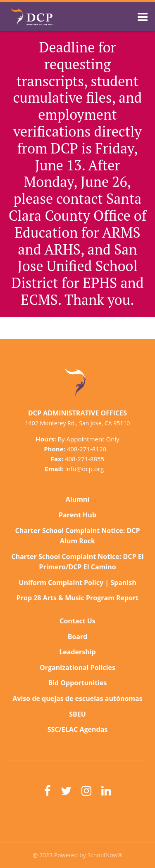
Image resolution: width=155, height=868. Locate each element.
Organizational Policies (77, 668)
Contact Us (77, 621)
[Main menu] (143, 17)
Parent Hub (77, 515)
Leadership (77, 652)
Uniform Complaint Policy (61, 583)
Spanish (123, 583)
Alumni (78, 499)
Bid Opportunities (77, 683)
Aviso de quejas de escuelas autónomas (77, 698)
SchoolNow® (105, 855)
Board (78, 637)
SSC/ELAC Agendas (78, 729)
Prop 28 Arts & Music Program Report (78, 598)
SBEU (77, 714)
